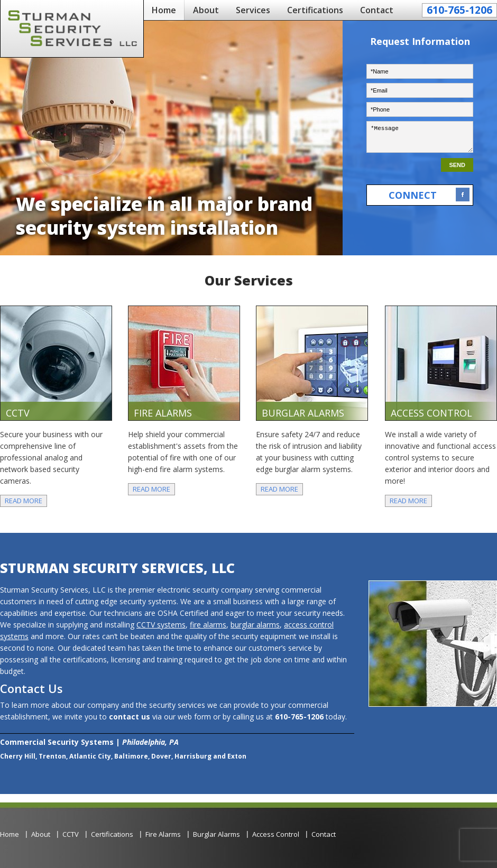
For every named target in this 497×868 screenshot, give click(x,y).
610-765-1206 (459, 10)
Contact (377, 10)
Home (164, 10)
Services (253, 10)
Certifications (315, 10)
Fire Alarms (163, 834)
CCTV (71, 834)
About (206, 10)
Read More (24, 501)
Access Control (276, 834)
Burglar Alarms (217, 834)
